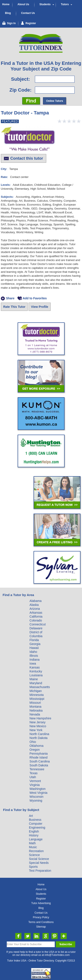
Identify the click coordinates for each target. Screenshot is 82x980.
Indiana (34, 660)
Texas (33, 773)
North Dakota (38, 738)
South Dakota (39, 765)
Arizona (35, 609)
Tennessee (37, 769)
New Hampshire (40, 718)
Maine (34, 679)
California (36, 616)
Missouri (35, 703)
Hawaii (34, 648)
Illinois (34, 656)
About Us (23, 4)
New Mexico (38, 726)
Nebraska (36, 710)
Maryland (36, 683)
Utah (33, 777)
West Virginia (38, 793)
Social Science (39, 859)
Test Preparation (40, 871)
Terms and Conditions (41, 922)
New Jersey (37, 722)
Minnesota (37, 695)
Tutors (65, 4)
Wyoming (36, 801)
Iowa (33, 663)
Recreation (36, 851)
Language (36, 839)
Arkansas (36, 613)
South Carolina (40, 761)
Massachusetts (40, 687)
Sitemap (41, 927)
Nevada (35, 714)
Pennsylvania (38, 754)
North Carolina (39, 734)
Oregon (35, 750)
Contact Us (28, 13)
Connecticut (38, 624)
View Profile (40, 307)
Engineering (37, 828)
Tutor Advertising (41, 903)
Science (34, 855)
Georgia (35, 644)
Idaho (33, 652)
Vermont (35, 781)
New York (36, 730)
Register (41, 899)
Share (10, 298)
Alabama (35, 601)
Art (31, 816)
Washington (37, 789)
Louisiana (36, 675)
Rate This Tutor (14, 307)
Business (35, 820)
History (34, 835)
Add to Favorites (35, 298)
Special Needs (39, 863)
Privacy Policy (41, 917)
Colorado (36, 620)
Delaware (36, 628)
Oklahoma (36, 746)
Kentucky (36, 671)
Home (6, 4)
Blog (8, 13)
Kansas (35, 667)
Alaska (34, 605)
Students (45, 4)
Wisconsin (36, 797)
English (34, 831)
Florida (34, 640)
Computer (36, 824)
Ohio (33, 742)
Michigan (36, 691)
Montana (35, 707)
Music (33, 847)
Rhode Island (38, 757)
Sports (33, 867)
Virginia (34, 785)
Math (32, 843)
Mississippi (37, 699)
